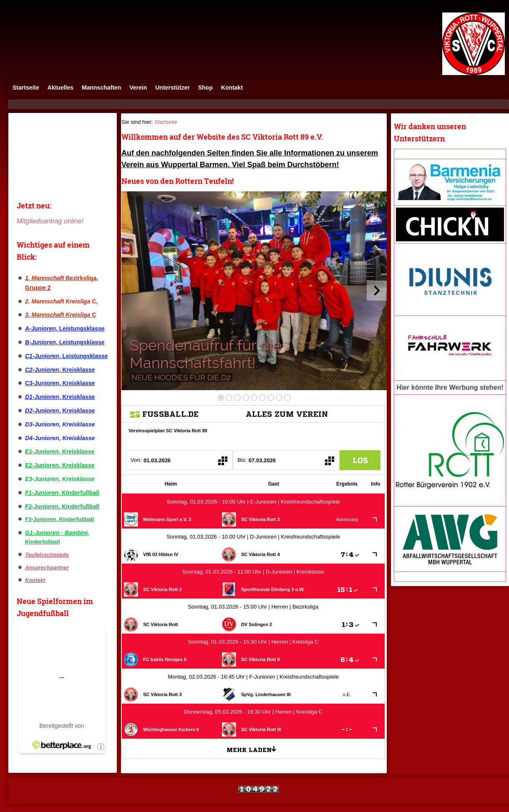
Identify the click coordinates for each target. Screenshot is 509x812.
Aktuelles (60, 88)
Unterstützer (172, 88)
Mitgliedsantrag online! (50, 221)
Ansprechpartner (47, 568)
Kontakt (232, 88)
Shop (205, 88)
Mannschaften (101, 88)
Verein (138, 88)
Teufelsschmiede (47, 555)
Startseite (26, 88)
